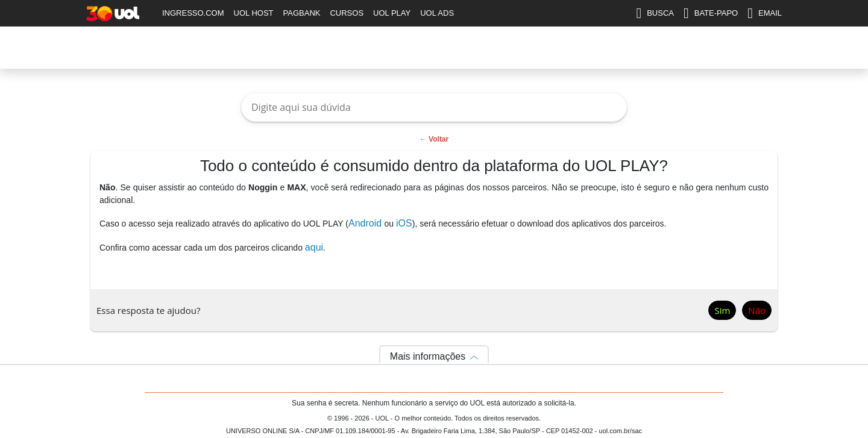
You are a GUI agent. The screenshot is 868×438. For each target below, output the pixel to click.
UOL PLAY (392, 13)
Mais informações (428, 356)
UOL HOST (254, 13)
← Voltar (434, 139)
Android (366, 223)
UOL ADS (437, 13)
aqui (314, 247)
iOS (404, 223)
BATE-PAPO (711, 13)
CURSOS (347, 13)
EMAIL (765, 13)
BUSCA (655, 13)
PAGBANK (302, 13)
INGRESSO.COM (193, 13)
